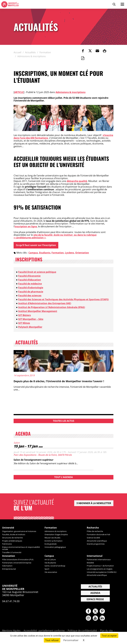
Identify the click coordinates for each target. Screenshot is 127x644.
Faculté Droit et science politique (37, 272)
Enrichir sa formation (54, 541)
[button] (97, 51)
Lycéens (70, 253)
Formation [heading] (51, 528)
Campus (33, 253)
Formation (58, 253)
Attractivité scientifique (97, 541)
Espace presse (95, 599)
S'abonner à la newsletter (94, 503)
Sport (47, 569)
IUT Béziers (25, 315)
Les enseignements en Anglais (100, 569)
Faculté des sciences (30, 296)
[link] (83, 51)
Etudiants (45, 253)
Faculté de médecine (30, 284)
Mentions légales (11, 631)
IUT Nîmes (24, 323)
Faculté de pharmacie (31, 292)
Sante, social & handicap (55, 566)
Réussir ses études (52, 538)
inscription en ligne (26, 226)
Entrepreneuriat (9, 569)
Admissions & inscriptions (71, 92)
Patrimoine (7, 544)
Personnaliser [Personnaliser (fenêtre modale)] (71, 640)
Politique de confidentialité (82, 631)
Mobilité (90, 563)
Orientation (82, 253)
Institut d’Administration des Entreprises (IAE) (45, 303)
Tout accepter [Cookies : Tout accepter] (109, 636)
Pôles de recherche (95, 531)
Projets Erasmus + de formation (100, 566)
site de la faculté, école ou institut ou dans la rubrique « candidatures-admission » (55, 236)
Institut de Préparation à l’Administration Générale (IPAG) (52, 307)
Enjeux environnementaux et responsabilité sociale (21, 548)
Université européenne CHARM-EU (102, 572)
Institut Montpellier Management (38, 311)
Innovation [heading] (9, 556)
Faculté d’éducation (30, 280)
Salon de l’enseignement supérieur (33, 460)
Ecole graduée (51, 544)
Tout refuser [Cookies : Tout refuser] (52, 640)
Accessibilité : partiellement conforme (44, 631)
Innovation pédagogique (55, 547)
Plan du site (106, 631)
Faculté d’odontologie (31, 288)
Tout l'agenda (63, 477)
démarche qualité (77, 181)
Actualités (95, 587)
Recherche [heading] (93, 528)
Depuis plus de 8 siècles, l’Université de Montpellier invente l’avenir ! (59, 381)
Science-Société (93, 538)
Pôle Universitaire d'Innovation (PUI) (18, 559)
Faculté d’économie (29, 276)
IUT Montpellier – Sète (31, 319)
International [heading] (95, 556)
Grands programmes (96, 544)
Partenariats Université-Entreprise (17, 563)
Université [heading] (8, 528)
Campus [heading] (49, 556)
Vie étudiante (50, 563)
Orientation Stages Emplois (56, 535)
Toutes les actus (64, 421)
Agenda (95, 593)
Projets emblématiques (12, 541)
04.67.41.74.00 (11, 601)
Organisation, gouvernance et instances (19, 531)
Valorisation (7, 566)
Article (19, 92)
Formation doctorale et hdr (99, 535)
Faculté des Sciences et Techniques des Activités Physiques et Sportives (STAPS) (63, 299)
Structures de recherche (12, 538)
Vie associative (51, 572)
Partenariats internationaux (99, 559)
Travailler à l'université (12, 553)
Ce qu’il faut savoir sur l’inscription (36, 245)
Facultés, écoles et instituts (14, 535)
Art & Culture (50, 559)
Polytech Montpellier (30, 327)
